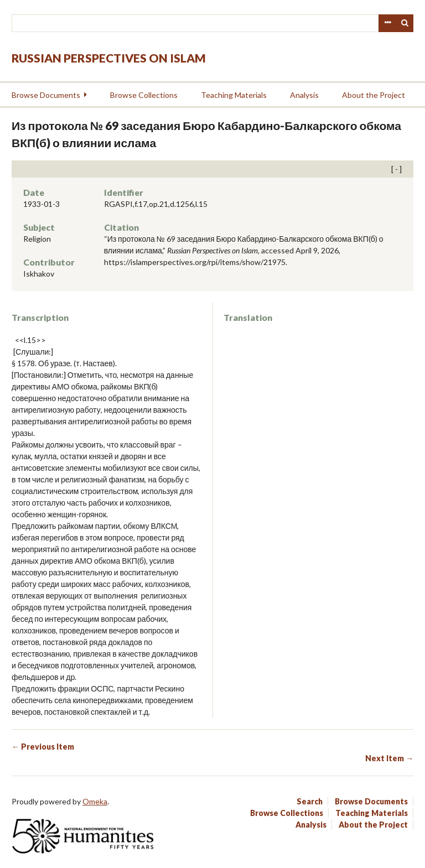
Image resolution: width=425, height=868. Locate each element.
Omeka (95, 801)
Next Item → (389, 758)
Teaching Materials (234, 95)
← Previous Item (43, 747)
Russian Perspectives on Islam (109, 58)
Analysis (304, 95)
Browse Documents (46, 95)
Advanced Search (387, 23)
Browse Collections (144, 95)
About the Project (374, 95)
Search (405, 23)
